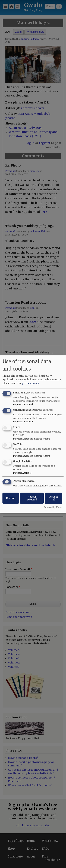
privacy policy (30, 383)
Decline (11, 498)
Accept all (54, 498)
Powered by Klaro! (53, 507)
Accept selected (32, 498)
